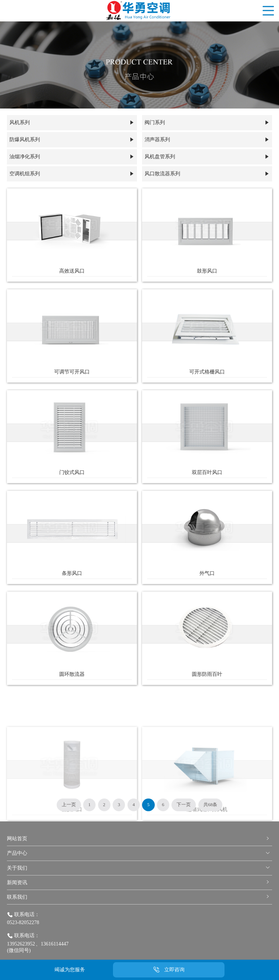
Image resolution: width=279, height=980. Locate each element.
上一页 (69, 805)
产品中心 (139, 853)
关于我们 (139, 868)
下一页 (184, 805)
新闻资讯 (139, 883)
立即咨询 (174, 970)
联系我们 (139, 897)
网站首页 (139, 839)
